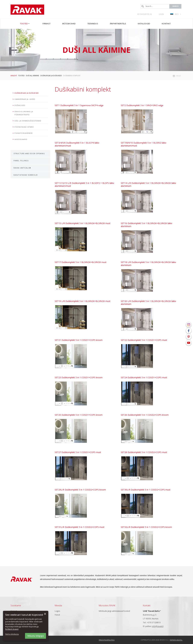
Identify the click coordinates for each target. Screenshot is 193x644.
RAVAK (27, 10)
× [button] (45, 614)
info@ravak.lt (158, 626)
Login (161, 14)
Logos (57, 611)
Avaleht (14, 76)
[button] (14, 634)
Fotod (57, 615)
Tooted (21, 76)
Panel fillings (21, 161)
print (179, 76)
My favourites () (145, 14)
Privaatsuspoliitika (107, 640)
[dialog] (26, 626)
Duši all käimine (32, 76)
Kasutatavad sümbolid (26, 175)
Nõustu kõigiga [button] (36, 636)
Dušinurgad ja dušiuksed (51, 76)
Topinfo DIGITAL (176, 640)
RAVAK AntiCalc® (22, 168)
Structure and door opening (29, 153)
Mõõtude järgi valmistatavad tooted (114, 611)
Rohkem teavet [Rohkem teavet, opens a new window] (12, 629)
